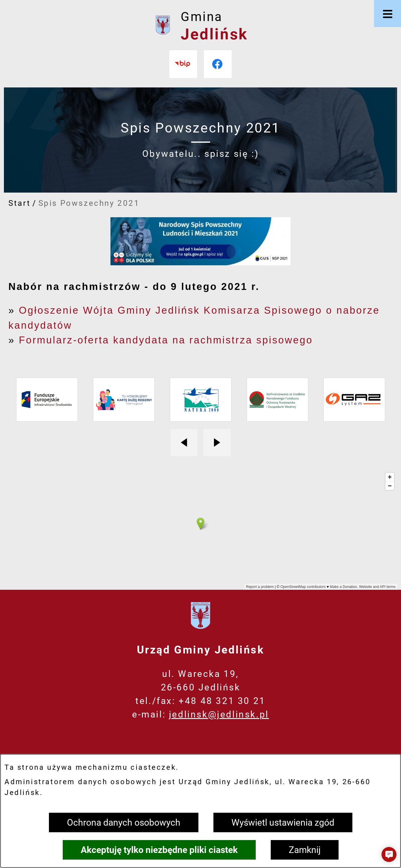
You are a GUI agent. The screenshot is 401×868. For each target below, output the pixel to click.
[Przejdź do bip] (183, 64)
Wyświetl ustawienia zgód (283, 822)
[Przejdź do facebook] (218, 64)
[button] (389, 854)
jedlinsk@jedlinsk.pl (219, 714)
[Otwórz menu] (387, 14)
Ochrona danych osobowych (124, 822)
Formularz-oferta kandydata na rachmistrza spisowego (166, 340)
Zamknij (305, 850)
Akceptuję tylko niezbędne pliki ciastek (159, 850)
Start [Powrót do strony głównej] (20, 203)
